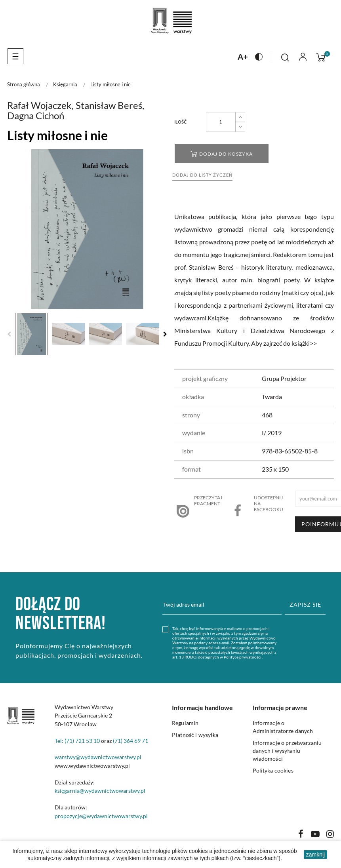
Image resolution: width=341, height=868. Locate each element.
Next (165, 334)
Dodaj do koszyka (222, 154)
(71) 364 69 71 (130, 741)
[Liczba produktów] (221, 122)
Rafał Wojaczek (39, 105)
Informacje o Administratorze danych (283, 727)
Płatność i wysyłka (195, 735)
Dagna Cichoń (36, 115)
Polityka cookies (273, 770)
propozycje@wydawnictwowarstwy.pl (101, 816)
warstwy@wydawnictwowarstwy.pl (98, 757)
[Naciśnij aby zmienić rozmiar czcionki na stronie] (243, 56)
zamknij (315, 855)
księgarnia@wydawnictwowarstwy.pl (100, 791)
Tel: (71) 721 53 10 (77, 741)
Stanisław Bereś (109, 105)
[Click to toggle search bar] (285, 57)
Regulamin (185, 723)
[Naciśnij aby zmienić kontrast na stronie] (259, 56)
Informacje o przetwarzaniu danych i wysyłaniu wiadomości (287, 751)
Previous (9, 334)
